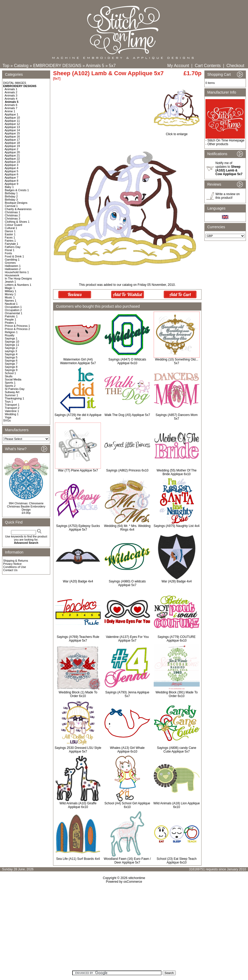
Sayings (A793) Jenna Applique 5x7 (127, 694)
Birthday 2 (11, 196)
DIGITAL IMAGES (15, 83)
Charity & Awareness (18, 209)
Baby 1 (9, 187)
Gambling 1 (12, 260)
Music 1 (10, 297)
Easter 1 (10, 234)
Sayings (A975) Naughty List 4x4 (177, 526)
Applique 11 (12, 121)
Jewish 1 (10, 282)
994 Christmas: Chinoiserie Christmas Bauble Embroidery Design (26, 506)
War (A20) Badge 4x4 (78, 581)
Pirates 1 (10, 323)
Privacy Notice (12, 564)
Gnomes (10, 263)
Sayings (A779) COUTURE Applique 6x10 (177, 639)
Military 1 (11, 291)
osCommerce (133, 882)
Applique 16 (12, 136)
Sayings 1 (11, 338)
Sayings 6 (11, 360)
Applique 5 (12, 171)
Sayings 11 (12, 345)
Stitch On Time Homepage (226, 140)
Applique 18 (12, 143)
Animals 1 (11, 89)
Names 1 (11, 301)
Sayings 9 (11, 370)
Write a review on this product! (228, 196)
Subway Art (12, 392)
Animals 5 (95, 66)
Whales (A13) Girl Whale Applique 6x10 (127, 750)
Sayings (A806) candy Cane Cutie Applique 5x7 (176, 750)
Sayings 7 (11, 364)
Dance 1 (10, 231)
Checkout (235, 66)
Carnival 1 (11, 206)
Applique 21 (12, 155)
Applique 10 (12, 118)
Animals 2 (11, 92)
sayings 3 (11, 351)
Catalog (21, 66)
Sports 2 (10, 386)
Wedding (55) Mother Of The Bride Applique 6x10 (177, 472)
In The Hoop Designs (18, 278)
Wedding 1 (12, 414)
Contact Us (10, 570)
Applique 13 (12, 127)
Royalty (10, 335)
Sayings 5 (11, 357)
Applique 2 (12, 149)
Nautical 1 (11, 304)
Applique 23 (12, 162)
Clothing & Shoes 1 (17, 222)
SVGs (7, 420)
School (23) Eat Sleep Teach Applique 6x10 (177, 861)
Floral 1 (10, 250)
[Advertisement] (124, 929)
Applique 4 (12, 168)
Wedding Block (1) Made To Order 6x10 (78, 694)
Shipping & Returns (16, 561)
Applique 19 (12, 146)
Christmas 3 (12, 219)
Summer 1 (11, 395)
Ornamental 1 (14, 313)
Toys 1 (9, 402)
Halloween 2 (13, 269)
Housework (12, 275)
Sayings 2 (11, 348)
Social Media (13, 379)
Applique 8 (12, 181)
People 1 (10, 319)
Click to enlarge (177, 133)
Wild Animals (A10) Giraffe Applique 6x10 (78, 805)
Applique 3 (12, 165)
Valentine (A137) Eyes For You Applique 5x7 (127, 639)
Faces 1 (10, 237)
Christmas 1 (12, 212)
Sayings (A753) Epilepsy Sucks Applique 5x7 (78, 528)
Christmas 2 (12, 215)
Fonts (8, 253)
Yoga (8, 417)
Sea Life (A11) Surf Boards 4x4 (78, 859)
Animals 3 (11, 95)
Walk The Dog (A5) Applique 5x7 (127, 415)
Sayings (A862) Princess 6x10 (127, 470)
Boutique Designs (16, 203)
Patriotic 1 (11, 316)
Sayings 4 (11, 354)
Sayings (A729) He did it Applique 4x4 (78, 417)
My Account (178, 66)
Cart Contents (208, 66)
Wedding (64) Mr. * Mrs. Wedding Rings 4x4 (127, 528)
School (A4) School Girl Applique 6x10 (127, 805)
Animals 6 (11, 105)
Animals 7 (11, 108)
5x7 (112, 66)
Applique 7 (12, 177)
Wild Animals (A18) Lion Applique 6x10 (177, 805)
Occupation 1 (13, 307)
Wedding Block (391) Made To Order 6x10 (177, 694)
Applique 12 (12, 124)
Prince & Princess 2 (17, 329)
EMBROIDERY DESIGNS (57, 66)
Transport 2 (12, 408)
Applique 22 (12, 159)
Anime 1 (10, 111)
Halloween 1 (13, 266)
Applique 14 (12, 130)
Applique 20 (12, 152)
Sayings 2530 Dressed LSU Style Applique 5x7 (78, 750)
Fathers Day (13, 247)
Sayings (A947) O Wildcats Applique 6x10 (127, 361)
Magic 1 (10, 288)
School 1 (10, 373)
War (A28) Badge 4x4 (177, 581)
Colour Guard (13, 225)
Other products (218, 144)
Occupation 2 (13, 310)
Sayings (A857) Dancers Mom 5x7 (177, 417)
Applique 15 (12, 133)
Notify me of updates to (229, 169)
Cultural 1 (11, 228)
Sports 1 (10, 383)
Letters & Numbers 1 (18, 285)
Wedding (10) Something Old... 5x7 (177, 361)
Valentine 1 (12, 411)
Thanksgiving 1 (14, 398)
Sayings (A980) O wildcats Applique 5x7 (127, 583)
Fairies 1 (10, 241)
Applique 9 (12, 184)
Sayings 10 (12, 342)
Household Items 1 (17, 272)
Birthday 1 (11, 193)
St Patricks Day (15, 389)
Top (6, 66)
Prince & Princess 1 (17, 326)
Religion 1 (11, 332)
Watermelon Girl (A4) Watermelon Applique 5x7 (78, 361)
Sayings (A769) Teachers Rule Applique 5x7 (78, 639)
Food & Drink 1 (14, 256)
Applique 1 (12, 114)
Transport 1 (12, 405)
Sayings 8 (11, 367)
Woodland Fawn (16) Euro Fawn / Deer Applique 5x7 (127, 861)
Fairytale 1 (11, 244)
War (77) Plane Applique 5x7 (78, 470)
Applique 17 (12, 140)
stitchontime (137, 878)
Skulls (9, 376)
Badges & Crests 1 (17, 190)
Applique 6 (12, 174)
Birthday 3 (11, 200)
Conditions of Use (15, 567)
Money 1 (10, 294)
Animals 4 (11, 99)
